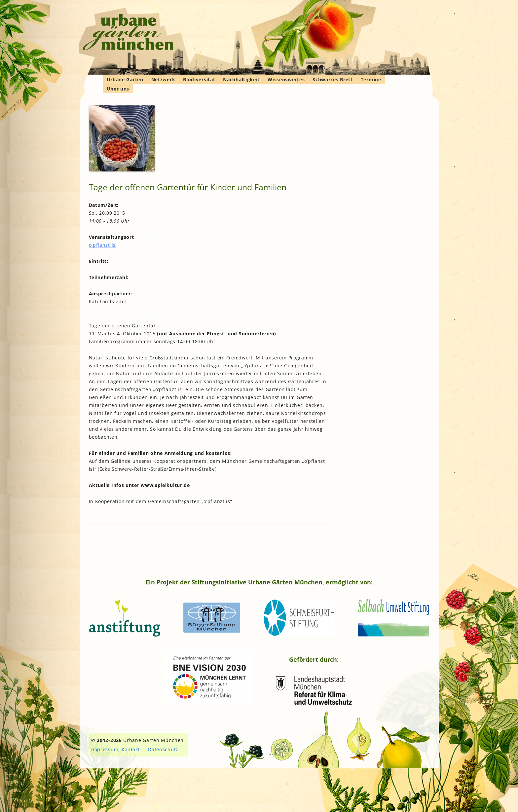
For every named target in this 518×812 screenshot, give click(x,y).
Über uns (118, 89)
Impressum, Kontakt (116, 749)
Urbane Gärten (125, 79)
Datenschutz (163, 749)
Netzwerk (163, 79)
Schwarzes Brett (333, 79)
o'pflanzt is (102, 245)
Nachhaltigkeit (241, 79)
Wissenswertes (286, 79)
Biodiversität (199, 79)
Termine (371, 79)
